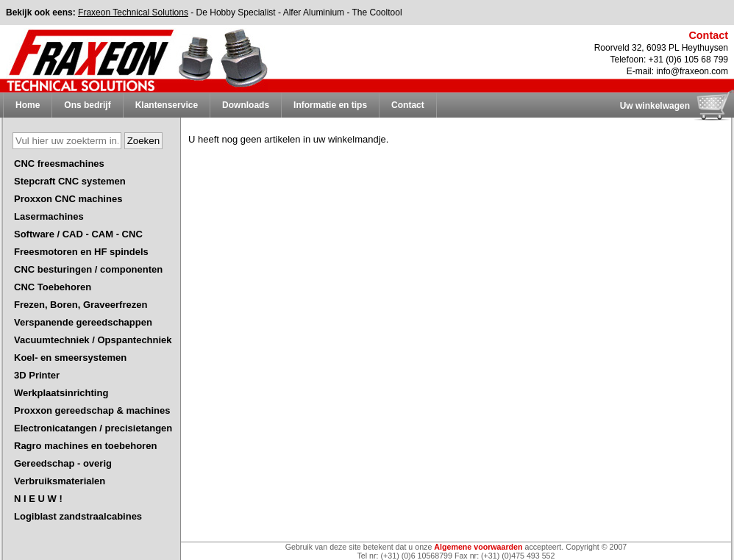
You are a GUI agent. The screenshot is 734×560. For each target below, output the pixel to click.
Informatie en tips (330, 105)
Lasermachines (49, 216)
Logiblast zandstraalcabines (78, 516)
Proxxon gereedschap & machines (92, 410)
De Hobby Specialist (236, 12)
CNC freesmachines (59, 164)
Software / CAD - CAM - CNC (78, 234)
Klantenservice (167, 105)
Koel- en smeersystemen (70, 358)
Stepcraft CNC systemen (70, 181)
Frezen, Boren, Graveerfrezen (81, 305)
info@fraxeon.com (692, 71)
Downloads (246, 105)
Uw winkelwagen (655, 106)
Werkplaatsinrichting (61, 393)
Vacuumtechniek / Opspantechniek (93, 340)
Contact (408, 105)
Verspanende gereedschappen (83, 322)
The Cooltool (377, 12)
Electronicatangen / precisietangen (93, 428)
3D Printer (37, 375)
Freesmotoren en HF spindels (81, 252)
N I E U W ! (38, 499)
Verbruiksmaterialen (60, 481)
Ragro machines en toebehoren (85, 446)
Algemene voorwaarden (478, 547)
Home (28, 105)
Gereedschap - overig (63, 463)
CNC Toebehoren (53, 287)
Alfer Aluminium (314, 12)
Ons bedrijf (87, 105)
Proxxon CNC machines (68, 199)
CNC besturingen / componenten (88, 269)
